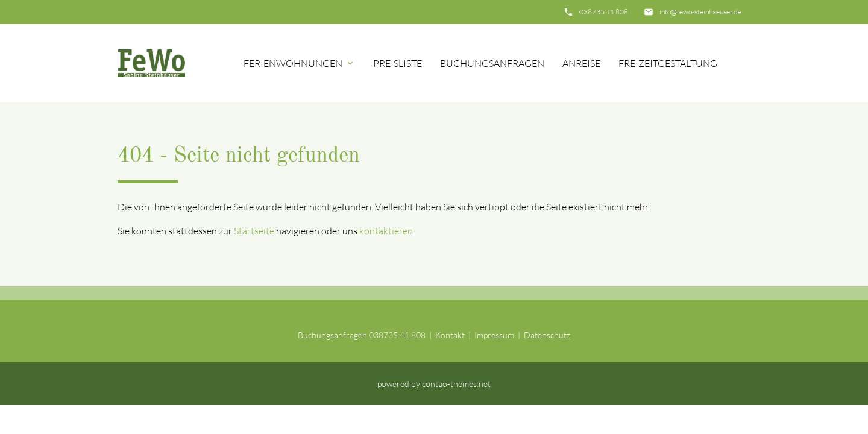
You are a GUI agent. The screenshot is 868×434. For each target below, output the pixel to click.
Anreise (581, 63)
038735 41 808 (397, 335)
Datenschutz (547, 335)
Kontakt (450, 335)
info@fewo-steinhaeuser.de (700, 12)
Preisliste (398, 63)
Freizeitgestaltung (668, 63)
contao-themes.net (456, 384)
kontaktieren (386, 231)
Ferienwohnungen (293, 63)
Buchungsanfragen (492, 63)
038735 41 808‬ (604, 12)
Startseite (254, 231)
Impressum (494, 335)
